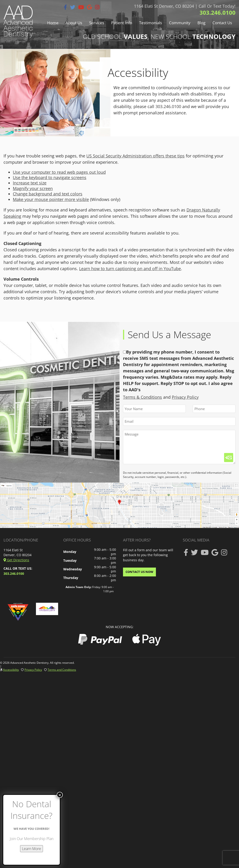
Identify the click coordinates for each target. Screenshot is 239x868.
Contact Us (222, 23)
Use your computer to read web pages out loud (59, 172)
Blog (201, 23)
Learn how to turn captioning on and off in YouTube (130, 269)
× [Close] (60, 795)
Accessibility (11, 670)
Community (180, 23)
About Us (74, 23)
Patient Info (122, 23)
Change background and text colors (48, 194)
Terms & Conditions (142, 397)
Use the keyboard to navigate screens (50, 177)
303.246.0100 (218, 12)
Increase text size (30, 183)
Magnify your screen (33, 188)
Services (97, 23)
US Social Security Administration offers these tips (135, 156)
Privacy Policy (185, 397)
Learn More (32, 849)
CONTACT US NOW (139, 572)
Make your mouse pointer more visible (51, 199)
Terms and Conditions (62, 670)
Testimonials (151, 23)
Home (53, 23)
